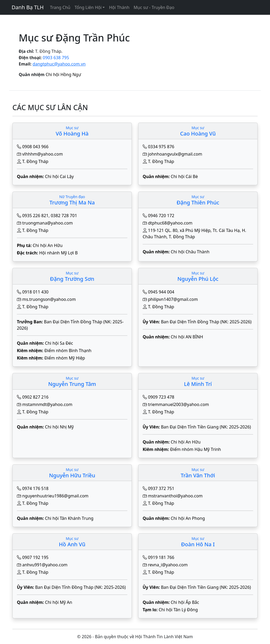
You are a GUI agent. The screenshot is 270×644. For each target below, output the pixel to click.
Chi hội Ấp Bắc (185, 602)
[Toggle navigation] (15, 18)
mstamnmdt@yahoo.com (47, 404)
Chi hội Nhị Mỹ (59, 427)
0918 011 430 (35, 292)
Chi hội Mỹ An (59, 602)
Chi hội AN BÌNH (187, 337)
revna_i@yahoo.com (168, 565)
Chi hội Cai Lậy (59, 176)
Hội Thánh (119, 7)
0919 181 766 (161, 557)
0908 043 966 (35, 147)
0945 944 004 (161, 292)
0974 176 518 (35, 488)
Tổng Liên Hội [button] (88, 7)
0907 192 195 (35, 557)
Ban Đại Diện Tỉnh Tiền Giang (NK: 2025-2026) (206, 427)
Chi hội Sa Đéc (59, 343)
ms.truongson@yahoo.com (49, 299)
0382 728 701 (64, 216)
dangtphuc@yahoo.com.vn (59, 64)
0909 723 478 (161, 397)
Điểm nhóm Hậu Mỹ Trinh (196, 449)
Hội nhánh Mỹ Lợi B (58, 253)
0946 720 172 (161, 216)
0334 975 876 (161, 147)
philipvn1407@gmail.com (173, 299)
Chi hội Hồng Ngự (63, 74)
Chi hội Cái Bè (184, 176)
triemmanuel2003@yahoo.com (178, 404)
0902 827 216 (35, 397)
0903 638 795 (56, 58)
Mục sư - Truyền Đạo (154, 7)
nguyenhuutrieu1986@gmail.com (55, 496)
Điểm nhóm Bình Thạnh (68, 351)
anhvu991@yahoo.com (45, 565)
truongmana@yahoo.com (47, 223)
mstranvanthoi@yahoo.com (175, 496)
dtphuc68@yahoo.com (170, 223)
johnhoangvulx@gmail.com (175, 154)
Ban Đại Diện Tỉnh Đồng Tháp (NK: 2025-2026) (206, 322)
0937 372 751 (161, 488)
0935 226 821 (35, 216)
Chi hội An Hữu (48, 245)
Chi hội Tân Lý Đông (178, 610)
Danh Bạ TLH (28, 7)
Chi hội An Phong (188, 518)
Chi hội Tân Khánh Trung (69, 518)
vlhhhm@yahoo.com (42, 154)
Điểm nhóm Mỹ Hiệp (65, 358)
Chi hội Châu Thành (190, 252)
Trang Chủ (60, 7)
